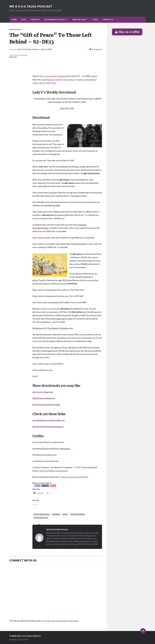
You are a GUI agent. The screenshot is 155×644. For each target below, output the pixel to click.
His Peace (56, 514)
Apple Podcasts (48, 79)
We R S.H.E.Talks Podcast (32, 6)
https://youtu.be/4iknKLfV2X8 (75, 477)
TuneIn (35, 83)
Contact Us (108, 20)
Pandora (81, 79)
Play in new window (48, 76)
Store (95, 20)
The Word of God (41, 518)
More (54, 83)
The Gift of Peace (78, 514)
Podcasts (35, 20)
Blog (24, 20)
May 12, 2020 (47, 49)
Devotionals (16, 29)
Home (14, 20)
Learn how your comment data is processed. (60, 621)
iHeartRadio (91, 79)
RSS (49, 83)
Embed (94, 76)
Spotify (59, 79)
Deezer (43, 83)
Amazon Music (69, 79)
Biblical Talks (79, 20)
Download (62, 76)
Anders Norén (23, 639)
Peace (65, 514)
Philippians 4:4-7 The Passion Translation (51, 328)
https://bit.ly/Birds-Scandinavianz (54, 471)
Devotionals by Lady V (55, 20)
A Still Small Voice (42, 514)
